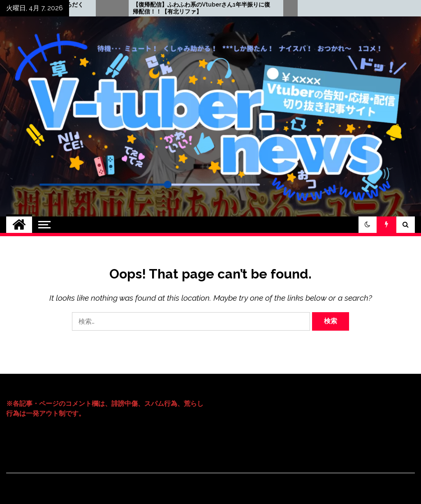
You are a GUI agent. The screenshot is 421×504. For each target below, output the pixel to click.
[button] (368, 225)
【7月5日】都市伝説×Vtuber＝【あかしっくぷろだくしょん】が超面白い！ (88, 8)
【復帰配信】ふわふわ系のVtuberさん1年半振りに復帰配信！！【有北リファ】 (275, 8)
